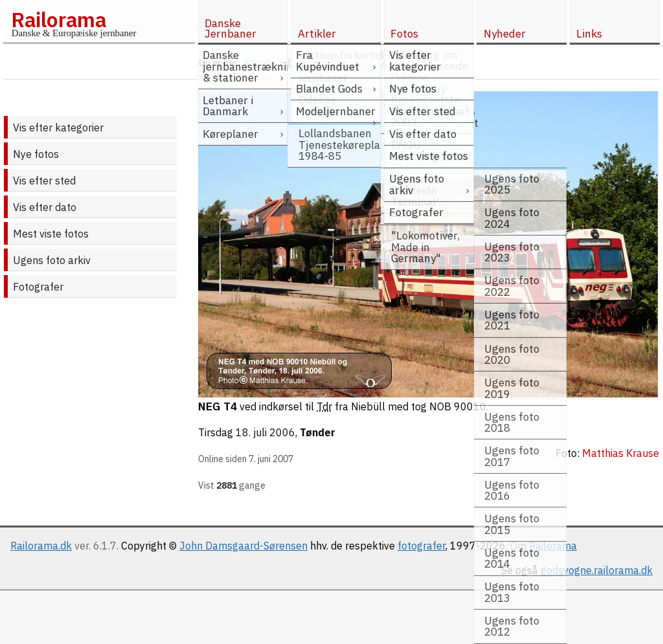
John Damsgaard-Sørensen (243, 546)
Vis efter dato (45, 207)
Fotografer (38, 287)
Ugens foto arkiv (52, 260)
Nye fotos (36, 154)
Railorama (59, 19)
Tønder (318, 432)
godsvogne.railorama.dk (597, 570)
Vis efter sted (44, 181)
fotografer (421, 546)
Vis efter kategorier (58, 128)
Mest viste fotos (51, 234)
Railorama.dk (41, 546)
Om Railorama (544, 546)
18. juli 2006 (265, 432)
